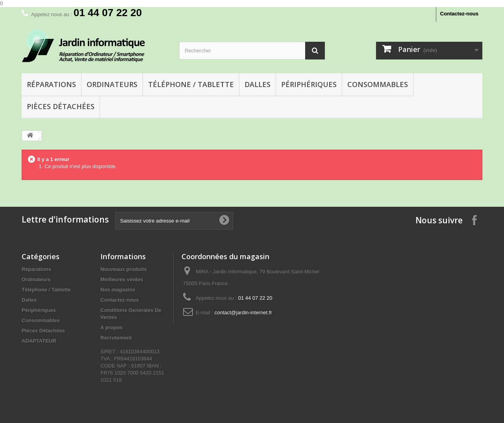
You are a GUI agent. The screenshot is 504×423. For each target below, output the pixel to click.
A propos (112, 327)
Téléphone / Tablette (191, 84)
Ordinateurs (112, 84)
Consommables (378, 84)
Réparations (51, 84)
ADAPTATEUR (39, 341)
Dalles (258, 84)
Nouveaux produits (124, 269)
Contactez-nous (460, 14)
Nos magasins (118, 290)
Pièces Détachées (61, 106)
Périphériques (309, 84)
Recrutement (116, 338)
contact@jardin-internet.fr (243, 313)
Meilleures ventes (122, 279)
